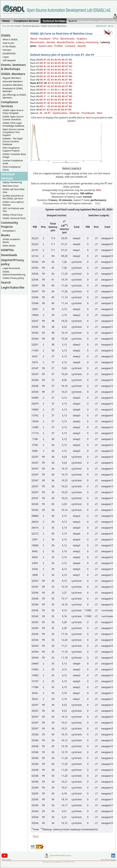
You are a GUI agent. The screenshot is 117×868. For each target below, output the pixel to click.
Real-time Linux (10, 186)
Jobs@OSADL (9, 53)
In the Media (9, 46)
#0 (42, 60)
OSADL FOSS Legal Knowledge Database (13, 124)
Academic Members (13, 85)
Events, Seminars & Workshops (13, 67)
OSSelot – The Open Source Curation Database (13, 141)
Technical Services (31, 26)
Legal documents (11, 268)
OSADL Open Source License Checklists (13, 118)
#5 (60, 60)
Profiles (59, 46)
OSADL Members (13, 74)
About (34, 39)
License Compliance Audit (13, 162)
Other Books (9, 246)
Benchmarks (68, 39)
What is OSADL (10, 39)
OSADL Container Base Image (14, 156)
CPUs (55, 39)
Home (64, 21)
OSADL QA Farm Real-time (53, 26)
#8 (71, 60)
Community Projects (10, 225)
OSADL (6, 35)
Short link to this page (108, 860)
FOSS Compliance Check (12, 168)
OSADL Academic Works (11, 241)
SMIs (98, 190)
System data (45, 46)
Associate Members (13, 81)
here (39, 118)
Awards (82, 46)
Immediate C (9, 231)
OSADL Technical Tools (14, 218)
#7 (67, 60)
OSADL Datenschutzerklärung (14, 273)
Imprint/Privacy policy (82, 21)
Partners (7, 50)
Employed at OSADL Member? (13, 90)
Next (100, 113)
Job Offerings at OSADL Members (14, 96)
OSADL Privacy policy (13, 278)
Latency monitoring (87, 42)
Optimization (60, 113)
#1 (45, 60)
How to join (8, 43)
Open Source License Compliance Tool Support (13, 132)
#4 (56, 60)
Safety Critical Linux (13, 215)
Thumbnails (88, 113)
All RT (48, 113)
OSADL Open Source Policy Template (13, 112)
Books (5, 235)
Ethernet (75, 113)
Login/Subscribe (106, 21)
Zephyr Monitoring (12, 182)
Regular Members (12, 78)
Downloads (9, 255)
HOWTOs (7, 250)
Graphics (82, 39)
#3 (53, 60)
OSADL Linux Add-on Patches (13, 203)
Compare (70, 46)
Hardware (45, 39)
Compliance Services (10, 104)
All (41, 113)
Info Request (9, 60)
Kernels (51, 42)
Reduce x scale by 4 (72, 168)
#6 (64, 60)
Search (6, 282)
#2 (49, 60)
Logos (6, 57)
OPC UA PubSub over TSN (13, 210)
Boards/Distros (66, 42)
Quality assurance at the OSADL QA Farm (13, 197)
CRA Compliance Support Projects (11, 149)
